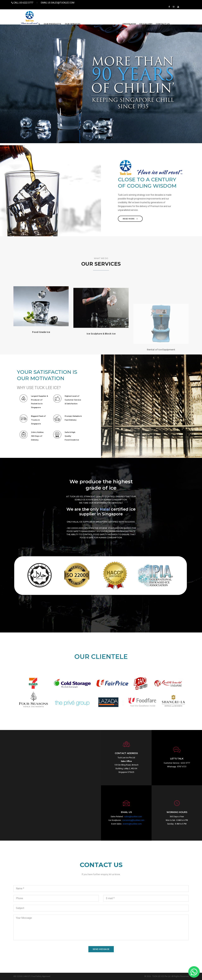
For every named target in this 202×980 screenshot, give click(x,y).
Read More (156, 219)
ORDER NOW (129, 14)
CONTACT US (163, 14)
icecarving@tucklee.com (165, 820)
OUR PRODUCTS (52, 14)
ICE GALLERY (146, 14)
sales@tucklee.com (165, 817)
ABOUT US (34, 14)
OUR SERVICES (73, 14)
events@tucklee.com (164, 824)
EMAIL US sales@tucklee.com (56, 3)
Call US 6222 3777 (24, 3)
